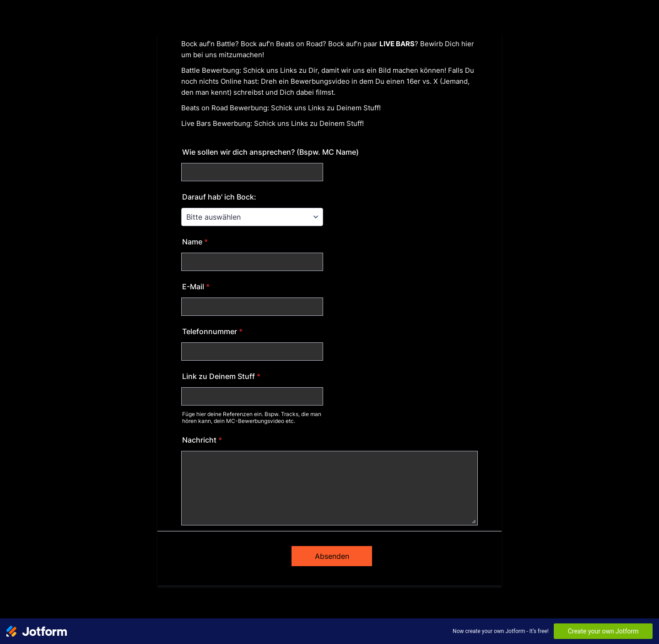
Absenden (332, 556)
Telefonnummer (212, 331)
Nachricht (202, 440)
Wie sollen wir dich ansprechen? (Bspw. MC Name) (270, 152)
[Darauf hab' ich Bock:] (252, 217)
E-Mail (196, 287)
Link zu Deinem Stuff (221, 376)
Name (195, 242)
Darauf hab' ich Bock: (219, 197)
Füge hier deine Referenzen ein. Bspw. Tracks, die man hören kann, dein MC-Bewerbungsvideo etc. (252, 417)
